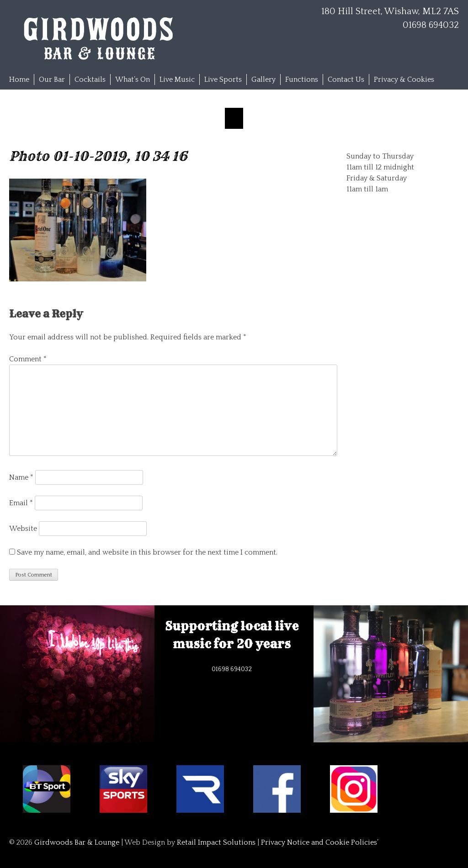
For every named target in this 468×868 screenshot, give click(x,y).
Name (21, 477)
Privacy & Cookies (404, 79)
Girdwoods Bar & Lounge (77, 842)
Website (23, 529)
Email (21, 503)
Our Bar (52, 79)
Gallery (263, 79)
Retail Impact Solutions (216, 842)
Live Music (177, 79)
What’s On (133, 79)
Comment (28, 359)
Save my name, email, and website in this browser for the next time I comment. (147, 552)
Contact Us (346, 79)
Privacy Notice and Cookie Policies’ (319, 842)
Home (19, 79)
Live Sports (223, 79)
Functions (302, 79)
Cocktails (90, 79)
